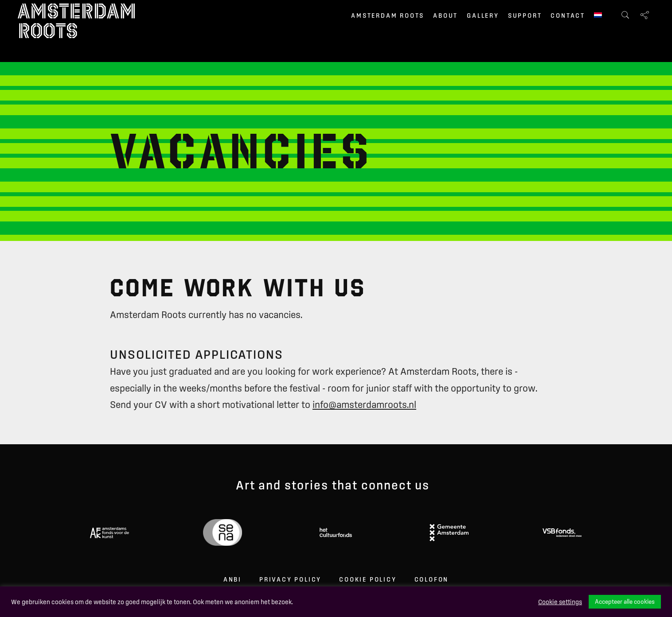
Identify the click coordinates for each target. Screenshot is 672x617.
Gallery (483, 16)
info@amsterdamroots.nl (364, 404)
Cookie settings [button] (560, 602)
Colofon (432, 579)
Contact (568, 16)
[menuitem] (598, 16)
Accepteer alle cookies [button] (625, 601)
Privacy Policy (290, 579)
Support (525, 16)
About (445, 16)
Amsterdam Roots (388, 16)
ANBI (232, 579)
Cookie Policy (368, 579)
